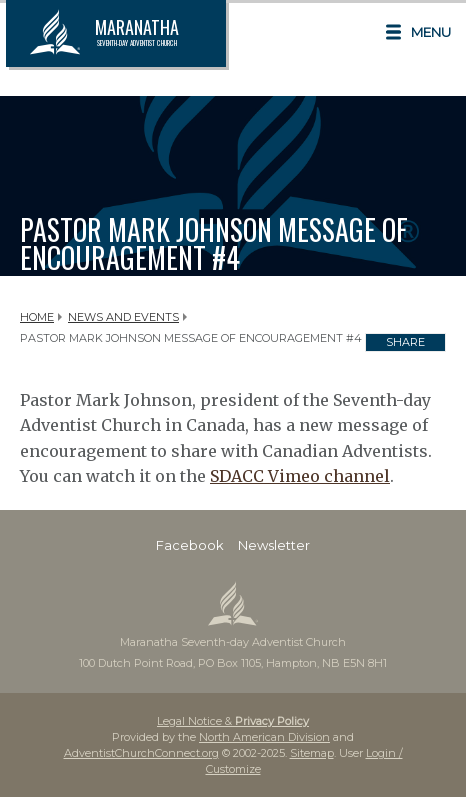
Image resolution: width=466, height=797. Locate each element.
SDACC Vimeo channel (300, 476)
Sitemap (312, 753)
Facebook (190, 545)
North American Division (264, 737)
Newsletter (274, 545)
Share (405, 342)
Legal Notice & (233, 721)
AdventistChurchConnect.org (141, 753)
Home (37, 317)
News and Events (123, 317)
